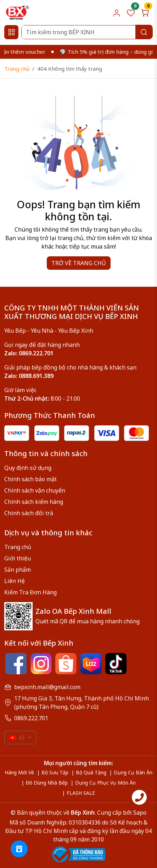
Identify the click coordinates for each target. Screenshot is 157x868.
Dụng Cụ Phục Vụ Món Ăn (105, 783)
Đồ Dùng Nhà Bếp (47, 783)
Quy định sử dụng (28, 468)
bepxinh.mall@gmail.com (47, 687)
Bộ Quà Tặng (91, 772)
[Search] (87, 32)
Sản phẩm (18, 570)
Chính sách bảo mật (30, 479)
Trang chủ (17, 69)
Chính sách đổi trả (29, 513)
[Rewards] (19, 849)
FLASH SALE (81, 793)
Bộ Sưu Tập (55, 772)
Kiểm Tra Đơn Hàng (30, 592)
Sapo (139, 812)
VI (17, 738)
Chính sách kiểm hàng (34, 502)
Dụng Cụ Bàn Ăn (133, 772)
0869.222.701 (31, 718)
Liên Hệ (15, 581)
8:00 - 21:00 (42, 398)
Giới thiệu (18, 558)
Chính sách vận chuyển (35, 490)
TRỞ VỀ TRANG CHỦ (79, 263)
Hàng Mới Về (19, 772)
